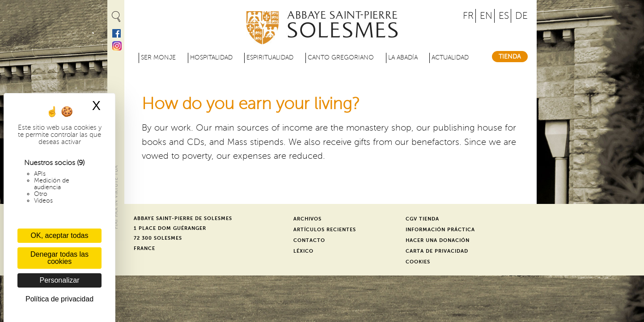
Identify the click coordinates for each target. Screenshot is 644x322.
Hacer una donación (438, 240)
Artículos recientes (325, 230)
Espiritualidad (270, 57)
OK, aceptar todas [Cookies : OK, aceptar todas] (60, 235)
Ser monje (158, 57)
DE (521, 16)
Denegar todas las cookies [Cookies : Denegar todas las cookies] (59, 258)
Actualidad (450, 57)
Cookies (418, 262)
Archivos (307, 219)
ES (504, 16)
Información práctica (440, 230)
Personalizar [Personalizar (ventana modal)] (60, 280)
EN (486, 16)
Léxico (303, 251)
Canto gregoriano (341, 57)
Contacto (309, 240)
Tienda (510, 57)
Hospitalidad (211, 57)
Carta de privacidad (437, 251)
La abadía (403, 57)
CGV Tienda (422, 219)
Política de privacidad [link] (59, 299)
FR (468, 16)
